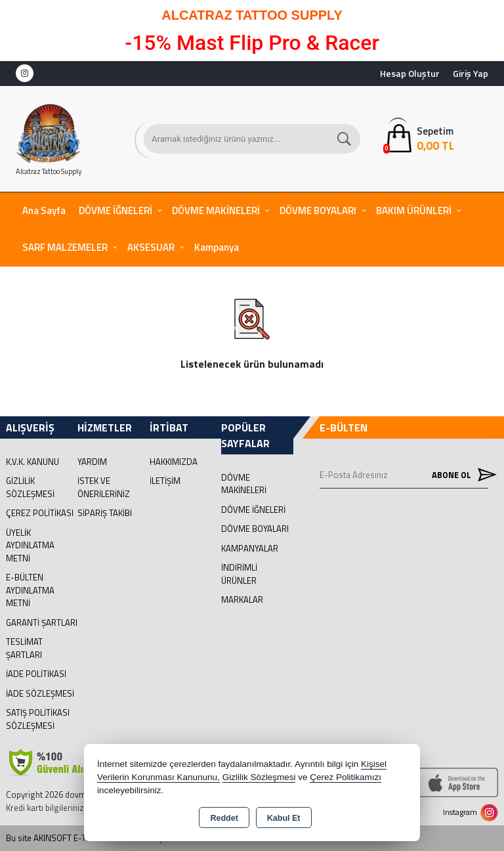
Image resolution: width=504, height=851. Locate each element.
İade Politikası (36, 674)
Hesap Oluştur (410, 73)
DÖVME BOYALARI (318, 210)
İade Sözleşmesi (40, 693)
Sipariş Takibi (105, 513)
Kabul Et (284, 818)
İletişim (165, 481)
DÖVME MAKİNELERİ (216, 210)
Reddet (224, 818)
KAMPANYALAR (250, 548)
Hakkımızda (174, 462)
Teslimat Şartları (24, 648)
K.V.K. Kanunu (32, 462)
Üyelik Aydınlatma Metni (30, 545)
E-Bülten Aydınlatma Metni (30, 590)
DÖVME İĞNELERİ (115, 210)
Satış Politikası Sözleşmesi (38, 719)
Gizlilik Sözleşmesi (30, 487)
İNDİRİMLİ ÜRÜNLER (239, 574)
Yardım (92, 462)
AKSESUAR (151, 247)
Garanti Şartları (42, 622)
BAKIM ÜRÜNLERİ (414, 210)
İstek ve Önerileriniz (104, 487)
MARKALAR (242, 600)
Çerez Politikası (40, 513)
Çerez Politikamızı (346, 777)
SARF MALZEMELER (65, 247)
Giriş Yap (471, 73)
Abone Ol (460, 475)
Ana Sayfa (44, 210)
